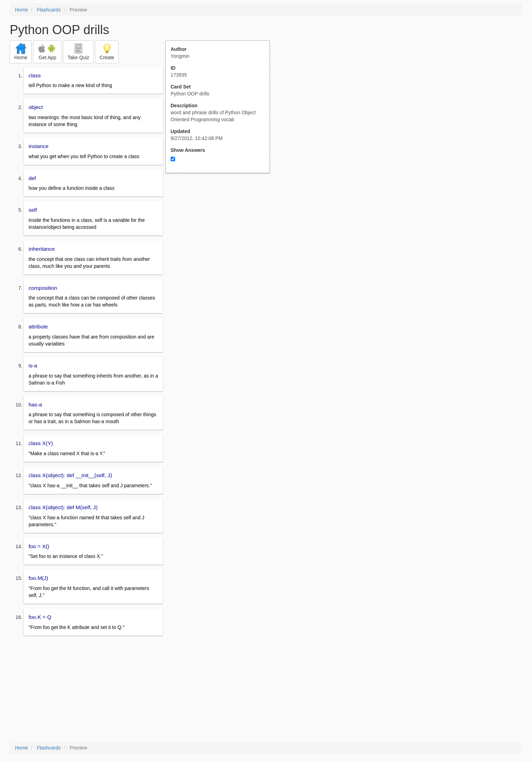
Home (21, 10)
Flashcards (49, 10)
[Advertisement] (221, 241)
